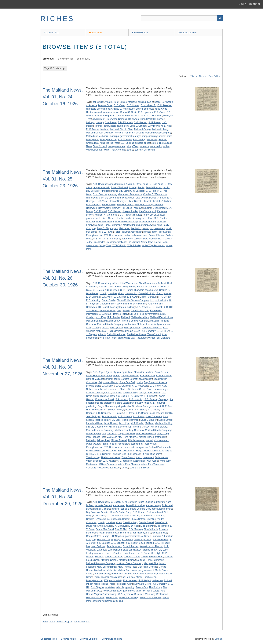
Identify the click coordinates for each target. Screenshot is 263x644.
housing (100, 122)
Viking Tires (133, 146)
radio (127, 235)
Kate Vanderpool (147, 211)
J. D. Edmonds (125, 122)
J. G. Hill (168, 307)
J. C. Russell (100, 211)
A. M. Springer (129, 502)
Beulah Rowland (154, 187)
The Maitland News (137, 242)
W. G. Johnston (124, 461)
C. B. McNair (99, 290)
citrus (157, 109)
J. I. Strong (129, 413)
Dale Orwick (142, 198)
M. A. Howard (111, 423)
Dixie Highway (102, 396)
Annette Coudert (104, 505)
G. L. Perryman (154, 116)
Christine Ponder (95, 393)
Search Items (84, 59)
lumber (121, 218)
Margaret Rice (109, 434)
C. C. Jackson (137, 191)
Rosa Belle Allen (126, 451)
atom (45, 622)
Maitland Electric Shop (122, 129)
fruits (146, 403)
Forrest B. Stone (125, 205)
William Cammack (108, 464)
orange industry (150, 136)
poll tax (126, 577)
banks (150, 102)
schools (139, 143)
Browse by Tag (66, 59)
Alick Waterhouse (129, 283)
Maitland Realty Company (158, 133)
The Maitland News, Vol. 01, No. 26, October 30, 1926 (63, 278)
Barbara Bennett (129, 379)
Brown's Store (105, 105)
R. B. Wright (144, 580)
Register (255, 4)
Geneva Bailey (160, 533)
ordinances (117, 574)
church (139, 109)
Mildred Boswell (119, 440)
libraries (99, 126)
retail (102, 143)
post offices (137, 577)
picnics (105, 328)
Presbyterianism (108, 140)
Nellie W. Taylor (105, 232)
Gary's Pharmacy (106, 406)
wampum (144, 146)
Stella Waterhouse (116, 334)
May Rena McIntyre (128, 437)
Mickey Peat (103, 440)
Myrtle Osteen (93, 444)
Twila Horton (161, 457)
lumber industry (133, 218)
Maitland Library (160, 129)
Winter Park (112, 598)
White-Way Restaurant (153, 246)
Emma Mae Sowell (105, 399)
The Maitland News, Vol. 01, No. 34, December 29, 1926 (63, 497)
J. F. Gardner (103, 543)
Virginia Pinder (102, 594)
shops (147, 143)
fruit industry (162, 300)
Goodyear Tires (142, 205)
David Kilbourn (94, 526)
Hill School (159, 119)
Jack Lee (154, 413)
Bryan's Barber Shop (121, 512)
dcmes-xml (61, 622)
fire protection (107, 403)
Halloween (133, 119)
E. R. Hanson (162, 526)
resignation (142, 447)
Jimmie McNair (109, 417)
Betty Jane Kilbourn (108, 382)
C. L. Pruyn (155, 386)
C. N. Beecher (164, 105)
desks (116, 112)
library (107, 126)
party (169, 136)
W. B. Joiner (137, 594)
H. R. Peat (167, 406)
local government (120, 126)
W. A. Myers (109, 461)
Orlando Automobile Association (140, 574)
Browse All (49, 59)
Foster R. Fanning (122, 533)
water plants (139, 461)
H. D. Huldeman (138, 304)
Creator (203, 76)
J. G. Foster (116, 413)
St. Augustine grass (151, 454)
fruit (152, 300)
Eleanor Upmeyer (118, 201)
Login (243, 4)
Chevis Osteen (147, 389)
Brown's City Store (120, 191)
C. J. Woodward (140, 386)
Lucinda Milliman (95, 423)
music (169, 228)
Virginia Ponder (94, 461)
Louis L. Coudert (138, 126)
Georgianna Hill (108, 304)
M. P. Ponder (93, 129)
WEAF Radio (134, 246)
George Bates (93, 536)
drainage (107, 526)
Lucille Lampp (165, 420)
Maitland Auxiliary (105, 222)
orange (137, 136)
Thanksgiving (93, 457)
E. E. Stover (120, 297)
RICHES (58, 19)
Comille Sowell (153, 393)
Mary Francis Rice (127, 567)
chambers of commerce (98, 109)
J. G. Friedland (146, 543)
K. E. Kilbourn (125, 417)
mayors (114, 228)
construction (128, 198)
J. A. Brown (111, 122)
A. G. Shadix (114, 502)
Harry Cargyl (104, 208)
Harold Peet (146, 119)
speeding (130, 587)
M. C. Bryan (143, 553)
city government (113, 198)
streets (168, 239)
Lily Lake (154, 215)
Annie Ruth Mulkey (96, 376)
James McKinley (108, 311)
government (98, 119)
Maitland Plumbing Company (129, 133)
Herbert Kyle (104, 540)
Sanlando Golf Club (122, 454)
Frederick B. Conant (135, 116)
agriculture (98, 102)
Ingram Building (127, 307)
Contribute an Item (187, 33)
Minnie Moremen (137, 440)
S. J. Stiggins (127, 143)
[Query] (182, 18)
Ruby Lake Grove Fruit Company (139, 331)
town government (117, 146)
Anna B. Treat (111, 102)
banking (142, 102)
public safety (116, 580)
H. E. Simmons (155, 304)
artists (89, 187)
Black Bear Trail (127, 382)
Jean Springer (93, 417)
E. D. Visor (102, 201)
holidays (90, 122)
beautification (146, 379)
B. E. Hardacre (147, 376)
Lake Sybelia (130, 550)
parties (162, 136)
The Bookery (155, 587)
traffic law (141, 591)
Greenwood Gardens (116, 119)
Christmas (91, 522)
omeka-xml (79, 622)
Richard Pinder (156, 447)
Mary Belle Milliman (146, 434)
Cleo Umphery (130, 393)
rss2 (88, 622)
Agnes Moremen (116, 184)
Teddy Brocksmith (95, 242)
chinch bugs (161, 389)
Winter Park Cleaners (115, 150)
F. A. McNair (165, 201)
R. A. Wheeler (125, 140)
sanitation (110, 587)
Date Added (215, 76)
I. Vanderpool (159, 208)
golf (118, 406)
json (70, 622)
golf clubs (126, 406)
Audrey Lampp (114, 376)
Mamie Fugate (94, 434)
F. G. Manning (102, 116)
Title (193, 76)
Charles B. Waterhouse (123, 109)
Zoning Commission (145, 150)
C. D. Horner (133, 105)
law (139, 550)
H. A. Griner (144, 536)
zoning (130, 150)
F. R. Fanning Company (156, 399)
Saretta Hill (127, 239)
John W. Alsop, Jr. (140, 311)
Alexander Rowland (144, 372)
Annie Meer (119, 505)
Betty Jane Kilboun (155, 509)
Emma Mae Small (105, 529)
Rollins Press (113, 143)
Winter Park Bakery (129, 598)
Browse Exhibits (140, 33)
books (158, 102)
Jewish (126, 311)
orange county (93, 328)
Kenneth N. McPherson (106, 215)
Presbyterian (93, 140)
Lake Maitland (115, 550)
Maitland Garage (143, 129)
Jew (119, 311)
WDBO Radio (119, 246)
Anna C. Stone (165, 184)
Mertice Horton (146, 437)
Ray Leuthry (139, 140)
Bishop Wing (121, 287)
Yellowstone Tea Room (109, 468)
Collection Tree (52, 33)
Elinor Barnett (135, 201)
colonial (98, 112)
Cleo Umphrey (130, 522)
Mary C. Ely (103, 228)
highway (116, 208)
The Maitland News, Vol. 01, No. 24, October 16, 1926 (63, 97)
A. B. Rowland (100, 184)
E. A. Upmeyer (146, 112)
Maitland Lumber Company (100, 133)
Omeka (218, 639)
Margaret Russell (126, 434)
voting (113, 594)
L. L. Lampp (139, 417)
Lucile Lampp (129, 553)
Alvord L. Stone (134, 184)
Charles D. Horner (129, 389)
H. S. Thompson (94, 410)
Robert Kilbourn (157, 235)
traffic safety (153, 591)
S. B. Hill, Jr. (99, 239)
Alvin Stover (145, 283)
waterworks (156, 146)
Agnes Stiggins (113, 372)
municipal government (121, 136)
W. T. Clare (105, 338)
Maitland (105, 129)
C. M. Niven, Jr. (148, 105)
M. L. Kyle (166, 126)
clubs (141, 393)
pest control (137, 444)
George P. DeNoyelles (113, 536)
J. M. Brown (154, 122)
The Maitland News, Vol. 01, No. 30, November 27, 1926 (63, 367)
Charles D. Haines (120, 519)
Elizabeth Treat (150, 201)
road (145, 235)
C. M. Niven (99, 516)
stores (155, 143)
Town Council (100, 146)
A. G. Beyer (98, 372)
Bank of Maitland (128, 102)
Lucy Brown (154, 126)
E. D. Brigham (93, 297)
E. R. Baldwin (147, 526)
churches (149, 109)
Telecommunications (116, 242)
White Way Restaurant (156, 594)
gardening (91, 406)
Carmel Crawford (131, 516)
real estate (152, 140)
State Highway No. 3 (153, 239)
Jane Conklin (166, 413)
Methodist (104, 136)
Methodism (92, 136)
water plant (117, 338)
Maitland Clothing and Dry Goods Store (143, 557)
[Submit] (220, 18)
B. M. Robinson (164, 376)
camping (113, 194)
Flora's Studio (117, 116)
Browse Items (96, 33)
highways (116, 540)
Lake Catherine (154, 417)
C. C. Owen (119, 105)
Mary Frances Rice (96, 437)
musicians (91, 232)
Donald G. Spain (129, 112)
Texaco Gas (142, 587)
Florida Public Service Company (133, 300)
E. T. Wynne (150, 396)
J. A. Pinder (153, 410)
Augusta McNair (102, 187)
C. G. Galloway (123, 386)
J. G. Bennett (141, 122)
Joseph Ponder (130, 211)
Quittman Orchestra (152, 328)
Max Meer (112, 437)
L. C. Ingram (126, 215)
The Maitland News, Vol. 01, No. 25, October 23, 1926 (63, 179)
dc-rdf (52, 622)
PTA (106, 235)
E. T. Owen (160, 112)
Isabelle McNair (161, 540)
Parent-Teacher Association (128, 232)
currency (108, 112)
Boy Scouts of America (98, 191)
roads (168, 447)
